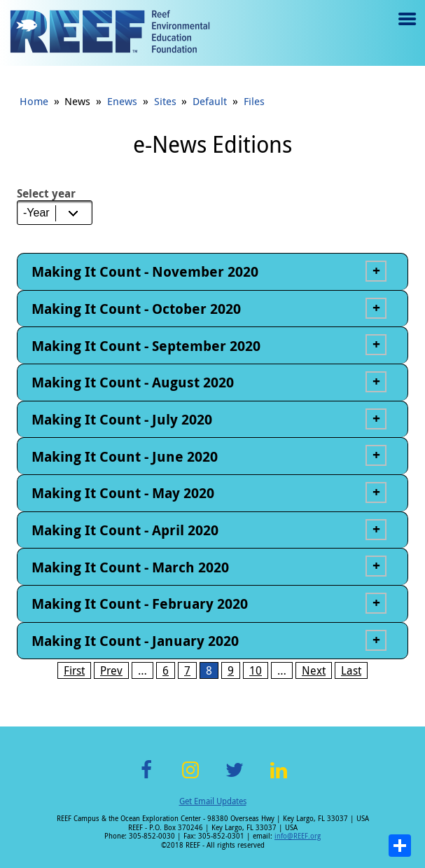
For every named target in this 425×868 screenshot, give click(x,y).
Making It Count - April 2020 (125, 530)
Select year (46, 193)
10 (256, 670)
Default (210, 101)
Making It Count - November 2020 (145, 271)
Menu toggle (406, 29)
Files (254, 101)
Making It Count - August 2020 (133, 382)
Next (314, 670)
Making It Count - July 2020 (122, 419)
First (74, 670)
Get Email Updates (213, 801)
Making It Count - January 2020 (135, 641)
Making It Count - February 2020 (140, 604)
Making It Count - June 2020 (125, 456)
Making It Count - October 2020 (136, 309)
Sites (165, 101)
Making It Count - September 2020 (146, 346)
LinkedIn (279, 778)
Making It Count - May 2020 (123, 493)
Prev (111, 670)
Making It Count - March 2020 (130, 567)
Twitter (235, 778)
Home (34, 101)
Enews (122, 101)
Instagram (190, 778)
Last (351, 670)
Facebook (146, 778)
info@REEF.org (298, 836)
